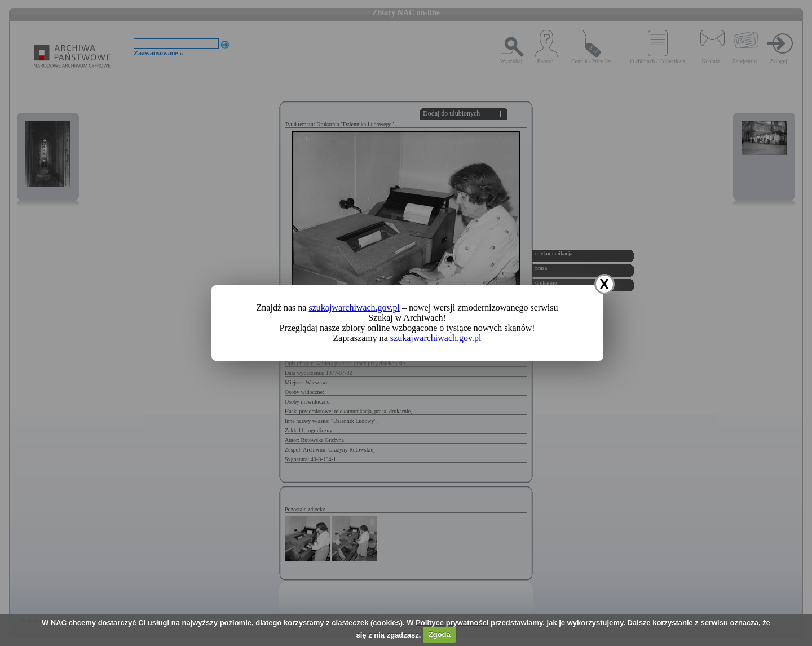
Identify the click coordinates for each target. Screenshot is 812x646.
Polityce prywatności (452, 623)
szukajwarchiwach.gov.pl (354, 307)
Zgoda (440, 634)
